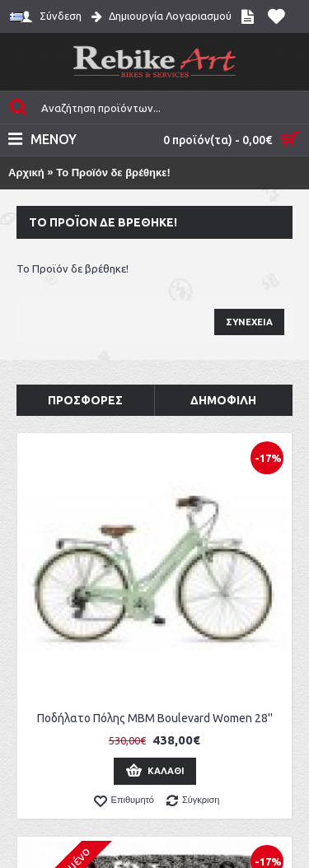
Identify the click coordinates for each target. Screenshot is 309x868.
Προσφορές (85, 400)
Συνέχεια (249, 322)
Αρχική (26, 173)
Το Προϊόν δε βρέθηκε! (113, 173)
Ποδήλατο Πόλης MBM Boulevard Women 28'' (155, 718)
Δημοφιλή (223, 400)
